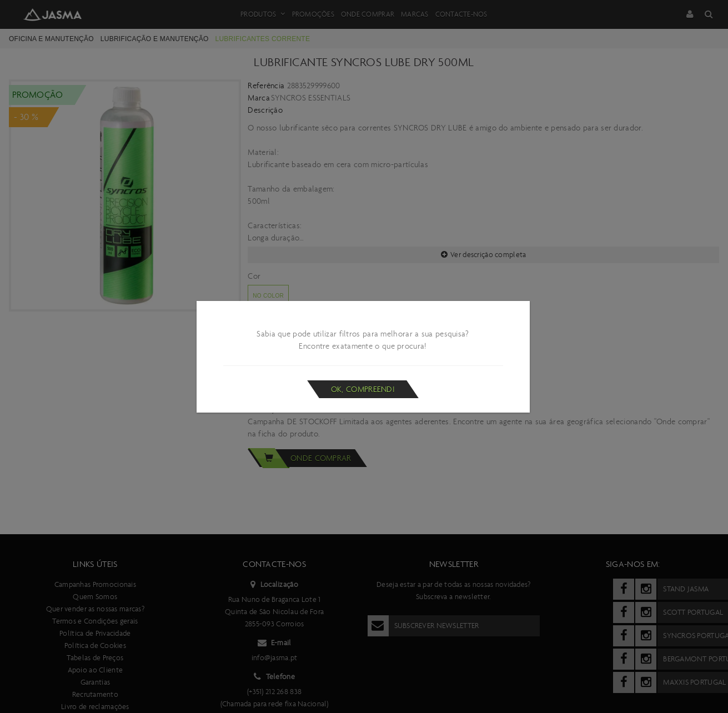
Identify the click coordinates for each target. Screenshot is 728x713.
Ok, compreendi (363, 389)
